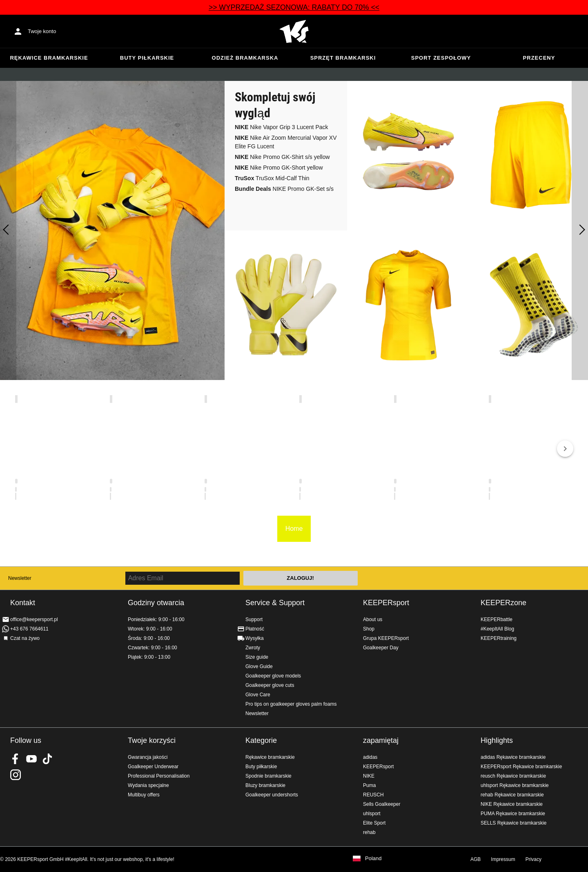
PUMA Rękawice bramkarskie (513, 814)
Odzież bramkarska (245, 58)
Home (294, 31)
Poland (373, 859)
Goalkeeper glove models (273, 676)
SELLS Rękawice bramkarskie (513, 823)
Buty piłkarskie (147, 58)
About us (373, 619)
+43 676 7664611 (29, 629)
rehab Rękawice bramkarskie (512, 795)
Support (254, 619)
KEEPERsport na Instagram (16, 775)
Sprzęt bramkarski (343, 58)
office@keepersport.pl (34, 619)
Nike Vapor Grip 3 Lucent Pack (282, 127)
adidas (370, 757)
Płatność (255, 629)
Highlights (497, 740)
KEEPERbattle (497, 619)
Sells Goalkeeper (382, 804)
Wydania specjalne (148, 785)
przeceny (539, 58)
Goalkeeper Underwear (153, 767)
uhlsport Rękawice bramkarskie (515, 785)
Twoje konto (42, 31)
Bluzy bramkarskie (265, 785)
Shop (369, 629)
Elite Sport (374, 823)
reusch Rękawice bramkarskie (513, 776)
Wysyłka (255, 638)
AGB (476, 859)
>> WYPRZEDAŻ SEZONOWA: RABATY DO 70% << (294, 7)
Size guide (257, 657)
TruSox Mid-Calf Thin (272, 178)
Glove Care (258, 695)
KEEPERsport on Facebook (16, 759)
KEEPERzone (503, 603)
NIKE (369, 776)
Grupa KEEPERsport (386, 638)
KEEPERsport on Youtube (31, 759)
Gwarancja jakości (148, 757)
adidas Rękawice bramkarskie (513, 757)
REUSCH (373, 795)
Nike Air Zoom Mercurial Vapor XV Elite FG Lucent (286, 142)
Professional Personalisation (159, 776)
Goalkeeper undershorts (272, 795)
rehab (369, 832)
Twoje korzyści (152, 740)
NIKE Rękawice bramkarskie (512, 804)
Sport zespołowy (441, 58)
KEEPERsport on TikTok (47, 759)
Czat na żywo (25, 638)
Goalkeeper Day (381, 648)
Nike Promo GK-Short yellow (279, 168)
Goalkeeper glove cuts (270, 685)
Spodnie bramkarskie (268, 776)
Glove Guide (259, 666)
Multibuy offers (144, 795)
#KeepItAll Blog (497, 629)
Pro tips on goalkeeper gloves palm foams (291, 704)
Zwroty (253, 648)
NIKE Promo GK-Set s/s (284, 189)
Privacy (533, 859)
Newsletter (20, 578)
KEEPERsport (386, 603)
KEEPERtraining (499, 638)
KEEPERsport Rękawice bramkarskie (521, 767)
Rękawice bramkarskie (49, 58)
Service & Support (275, 603)
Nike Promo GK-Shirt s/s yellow (282, 157)
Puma (369, 785)
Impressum (503, 859)
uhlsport (372, 814)
